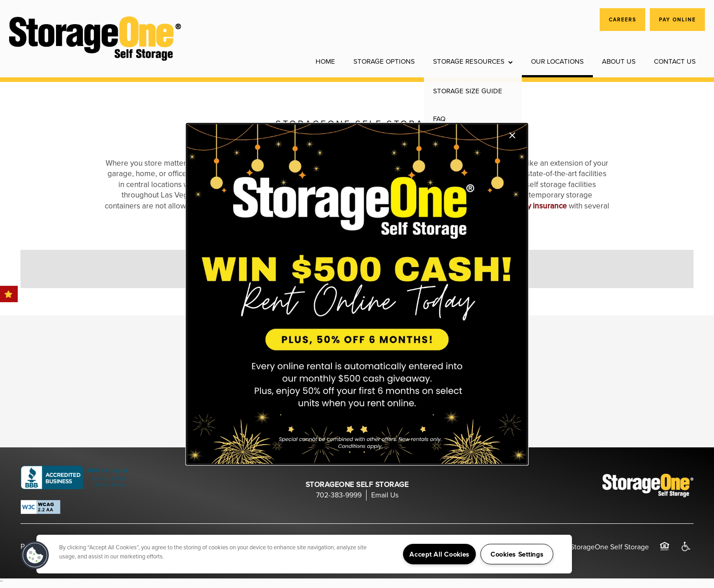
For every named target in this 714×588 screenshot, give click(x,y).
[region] (304, 554)
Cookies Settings (517, 554)
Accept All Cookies (439, 554)
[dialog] (357, 294)
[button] (35, 555)
